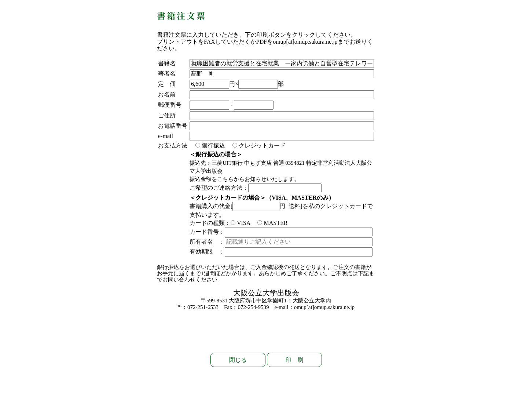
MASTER (272, 223)
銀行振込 (210, 146)
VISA (240, 223)
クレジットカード (259, 146)
